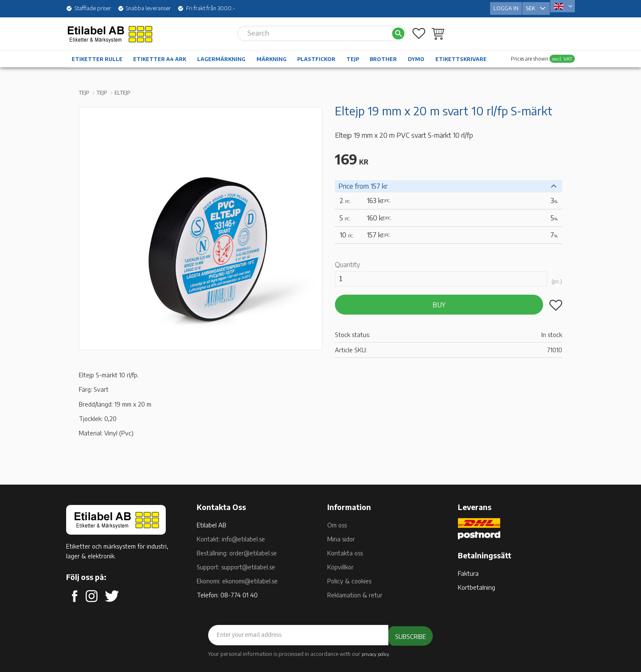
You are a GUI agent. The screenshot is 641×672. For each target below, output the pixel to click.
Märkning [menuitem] (272, 54)
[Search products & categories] (315, 29)
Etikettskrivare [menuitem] (461, 54)
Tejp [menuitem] (353, 54)
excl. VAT (562, 54)
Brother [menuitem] (383, 54)
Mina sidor (341, 539)
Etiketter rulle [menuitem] (97, 54)
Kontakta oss (345, 553)
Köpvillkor (340, 567)
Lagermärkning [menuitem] (221, 54)
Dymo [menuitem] (416, 54)
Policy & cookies (349, 581)
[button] (419, 29)
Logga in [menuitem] (506, 6)
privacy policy (375, 653)
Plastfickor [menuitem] (316, 54)
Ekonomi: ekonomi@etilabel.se (237, 581)
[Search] (398, 29)
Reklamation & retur (355, 595)
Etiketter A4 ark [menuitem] (160, 54)
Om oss (337, 525)
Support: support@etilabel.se (236, 567)
